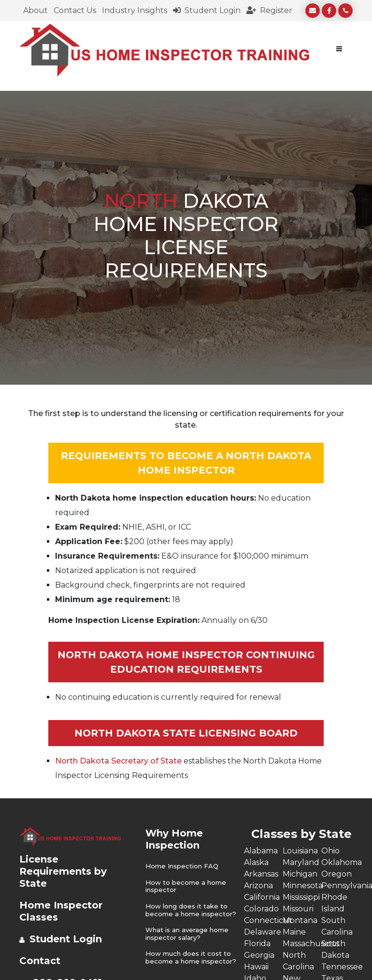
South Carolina (337, 926)
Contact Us (75, 10)
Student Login (207, 10)
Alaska (256, 862)
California (262, 897)
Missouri (298, 909)
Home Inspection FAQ (182, 866)
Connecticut (263, 920)
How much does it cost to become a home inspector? (191, 958)
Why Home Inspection (174, 839)
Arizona (258, 886)
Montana (300, 920)
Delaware (263, 932)
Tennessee (341, 967)
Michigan (300, 874)
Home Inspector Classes (61, 911)
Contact (40, 961)
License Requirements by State (63, 871)
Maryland (301, 862)
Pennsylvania (341, 886)
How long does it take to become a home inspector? (191, 910)
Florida (257, 944)
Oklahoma (341, 862)
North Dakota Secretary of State (118, 761)
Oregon (336, 874)
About (36, 10)
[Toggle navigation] (339, 50)
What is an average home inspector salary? (187, 934)
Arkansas (261, 874)
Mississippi (301, 897)
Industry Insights (135, 10)
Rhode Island (334, 903)
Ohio (330, 851)
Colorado (261, 909)
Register (269, 10)
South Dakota (335, 949)
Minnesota (302, 886)
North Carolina (298, 961)
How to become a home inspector (186, 886)
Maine (294, 932)
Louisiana (300, 851)
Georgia (259, 955)
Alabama (261, 851)
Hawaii (256, 967)
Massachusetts (302, 944)
